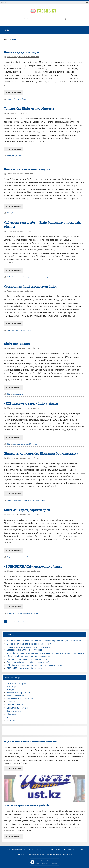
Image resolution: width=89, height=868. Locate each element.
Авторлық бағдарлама (18, 684)
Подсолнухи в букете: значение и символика (28, 647)
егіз (14, 156)
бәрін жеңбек (13, 557)
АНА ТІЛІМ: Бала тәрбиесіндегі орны (24, 668)
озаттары (16, 444)
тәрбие (19, 156)
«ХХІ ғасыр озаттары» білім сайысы (31, 404)
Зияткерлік (27, 277)
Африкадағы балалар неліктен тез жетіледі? (28, 662)
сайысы (24, 444)
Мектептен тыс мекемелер (20, 699)
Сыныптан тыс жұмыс (17, 708)
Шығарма (11, 714)
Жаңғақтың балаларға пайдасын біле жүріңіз (29, 656)
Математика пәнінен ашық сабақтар (23, 348)
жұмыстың (17, 500)
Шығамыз (36, 500)
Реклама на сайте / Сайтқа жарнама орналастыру (51, 854)
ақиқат (10, 99)
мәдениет (23, 213)
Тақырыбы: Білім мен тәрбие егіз (29, 109)
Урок (31, 849)
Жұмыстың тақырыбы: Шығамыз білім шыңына (41, 454)
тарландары (17, 394)
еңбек (28, 557)
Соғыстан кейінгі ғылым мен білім (30, 287)
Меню (3, 2)
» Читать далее (14, 92)
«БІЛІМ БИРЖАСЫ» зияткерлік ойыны (33, 567)
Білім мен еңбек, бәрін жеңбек (27, 510)
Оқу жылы (12, 702)
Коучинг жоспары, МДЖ (18, 113)
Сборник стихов (53, 849)
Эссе (9, 717)
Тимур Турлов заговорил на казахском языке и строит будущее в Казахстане (44, 641)
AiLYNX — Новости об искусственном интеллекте (47, 862)
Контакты (21, 854)
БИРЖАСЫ (12, 277)
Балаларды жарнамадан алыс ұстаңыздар (27, 659)
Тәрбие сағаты (14, 711)
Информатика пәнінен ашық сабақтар (24, 458)
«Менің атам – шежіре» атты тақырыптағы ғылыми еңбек (34, 665)
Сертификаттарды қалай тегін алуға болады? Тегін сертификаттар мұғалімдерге (45, 653)
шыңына (44, 500)
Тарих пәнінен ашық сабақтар (20, 174)
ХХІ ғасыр (33, 444)
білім (24, 99)
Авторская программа (15, 849)
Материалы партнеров (73, 849)
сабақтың (44, 277)
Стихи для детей (15, 705)
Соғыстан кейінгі (26, 330)
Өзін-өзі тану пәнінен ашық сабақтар (23, 57)
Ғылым (15, 213)
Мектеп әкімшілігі (15, 696)
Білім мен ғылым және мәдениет (29, 169)
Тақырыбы (53, 277)
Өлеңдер (11, 720)
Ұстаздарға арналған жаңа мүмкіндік (25, 650)
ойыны (36, 277)
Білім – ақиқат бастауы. (22, 52)
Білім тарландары (18, 344)
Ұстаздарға (12, 687)
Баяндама (12, 690)
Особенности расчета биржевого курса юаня (29, 644)
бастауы (17, 99)
